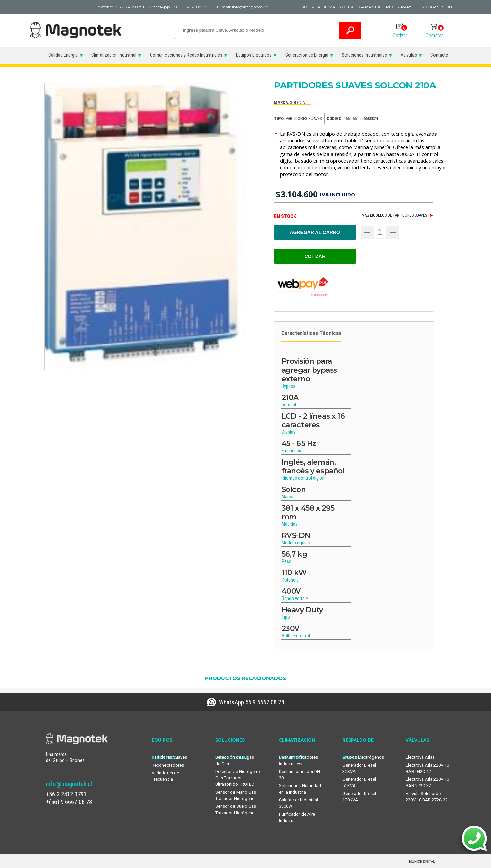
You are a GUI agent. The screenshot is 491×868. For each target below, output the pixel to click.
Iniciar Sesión (436, 7)
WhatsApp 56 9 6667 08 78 (252, 702)
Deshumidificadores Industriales (298, 760)
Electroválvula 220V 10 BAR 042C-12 (427, 768)
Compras (435, 32)
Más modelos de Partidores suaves (394, 215)
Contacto (439, 55)
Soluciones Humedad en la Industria (300, 789)
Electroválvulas (420, 757)
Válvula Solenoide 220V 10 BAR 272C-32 (427, 797)
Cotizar (400, 32)
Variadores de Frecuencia (165, 776)
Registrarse (401, 7)
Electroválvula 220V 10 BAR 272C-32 (427, 782)
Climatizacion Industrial (114, 55)
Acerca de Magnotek (328, 7)
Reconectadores (168, 765)
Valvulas (409, 55)
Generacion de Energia (307, 55)
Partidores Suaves (169, 757)
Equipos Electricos (254, 55)
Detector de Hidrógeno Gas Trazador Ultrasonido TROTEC (238, 778)
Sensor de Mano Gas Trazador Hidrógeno (236, 795)
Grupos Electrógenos (363, 757)
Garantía (370, 7)
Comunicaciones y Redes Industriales (186, 55)
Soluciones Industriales (364, 55)
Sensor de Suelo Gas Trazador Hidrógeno (236, 810)
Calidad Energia (63, 55)
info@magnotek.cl (69, 784)
